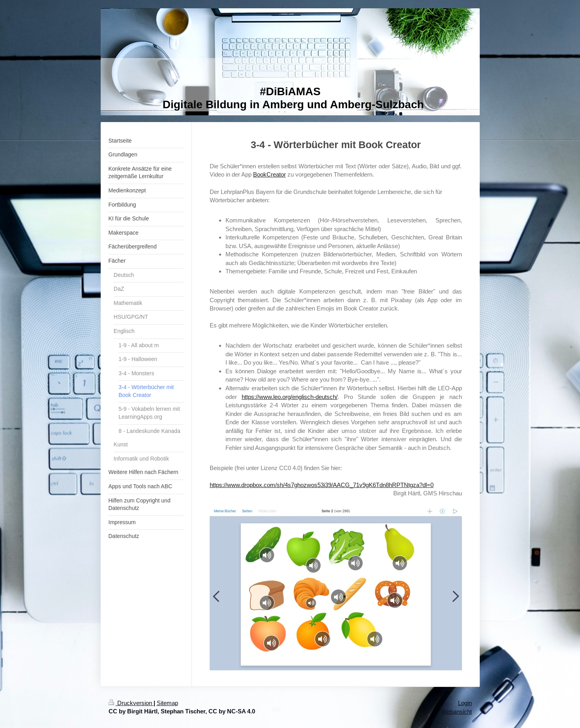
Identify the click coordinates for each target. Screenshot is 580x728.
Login (465, 703)
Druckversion (131, 703)
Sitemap (167, 703)
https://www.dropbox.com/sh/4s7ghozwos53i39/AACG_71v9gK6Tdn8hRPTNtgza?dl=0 (322, 485)
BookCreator (269, 174)
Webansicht (457, 712)
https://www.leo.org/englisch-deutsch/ (290, 397)
